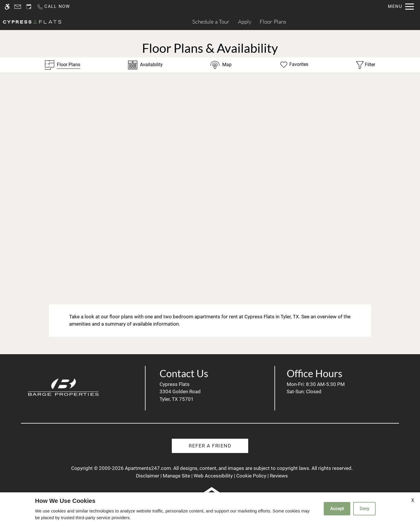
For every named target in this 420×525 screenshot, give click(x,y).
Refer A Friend (210, 446)
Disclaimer (148, 476)
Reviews (279, 476)
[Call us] (53, 7)
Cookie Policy (251, 476)
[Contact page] (18, 7)
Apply (245, 22)
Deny (364, 509)
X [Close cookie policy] (413, 500)
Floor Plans (273, 22)
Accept (337, 509)
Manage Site (176, 476)
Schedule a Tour (211, 22)
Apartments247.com (148, 468)
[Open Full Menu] (401, 7)
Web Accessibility (213, 476)
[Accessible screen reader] (7, 7)
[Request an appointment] (29, 7)
